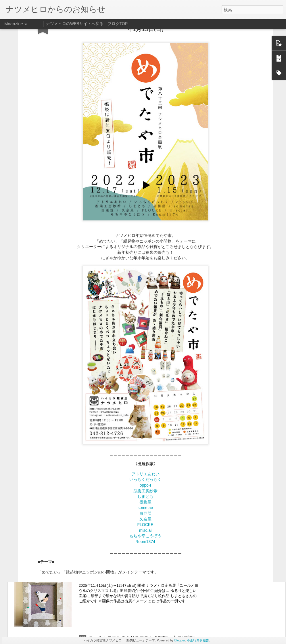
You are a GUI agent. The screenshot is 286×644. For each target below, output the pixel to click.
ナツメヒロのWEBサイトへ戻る (75, 24)
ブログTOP (118, 24)
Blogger (180, 640)
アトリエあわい (145, 399)
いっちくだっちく (145, 405)
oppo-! (145, 410)
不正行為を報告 (198, 640)
